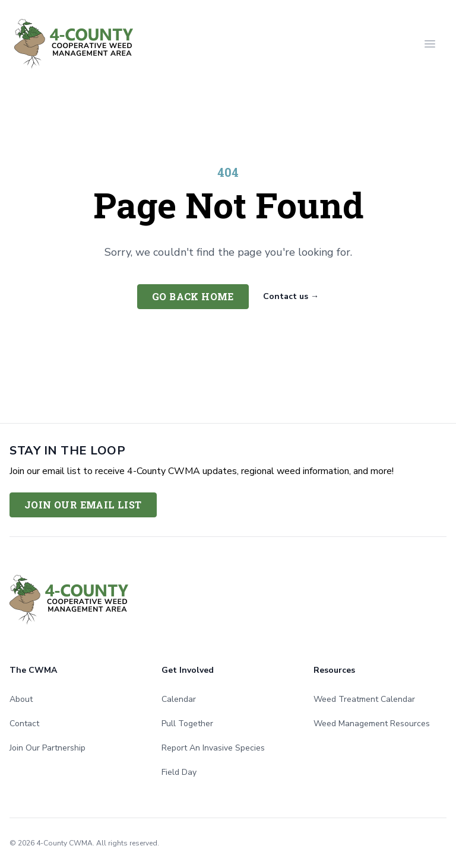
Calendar (179, 699)
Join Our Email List (83, 505)
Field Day (179, 772)
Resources (334, 670)
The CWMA (33, 670)
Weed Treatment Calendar (364, 699)
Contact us (291, 296)
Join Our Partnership (47, 748)
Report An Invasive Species (213, 748)
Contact (24, 724)
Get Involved (188, 670)
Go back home (193, 296)
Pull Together (187, 724)
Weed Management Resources (372, 724)
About (21, 699)
